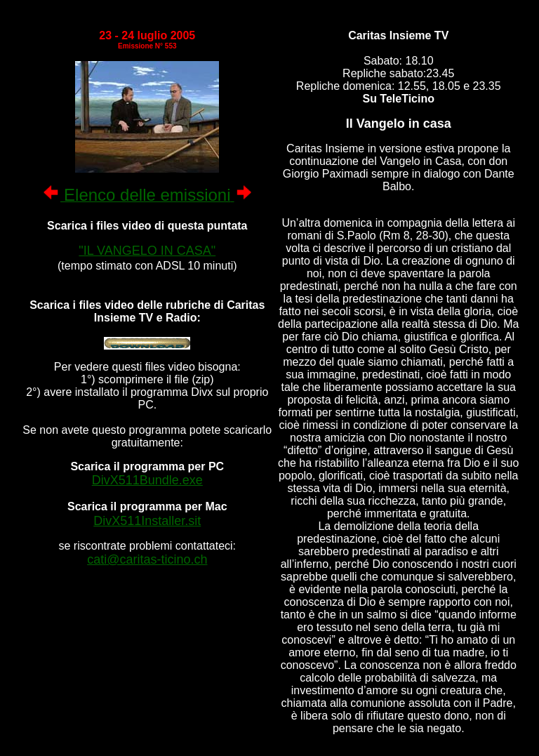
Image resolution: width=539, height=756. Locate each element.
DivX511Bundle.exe (147, 480)
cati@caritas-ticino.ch (147, 559)
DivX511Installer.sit (147, 521)
